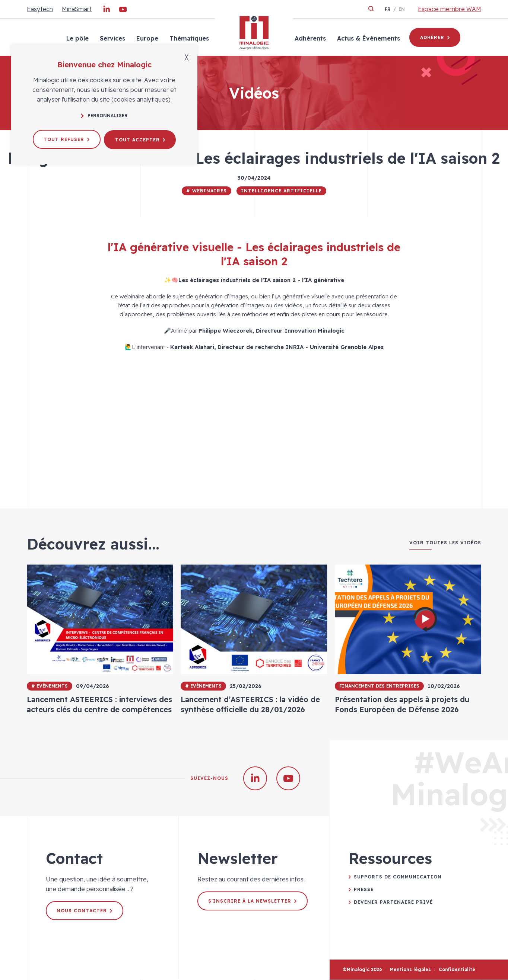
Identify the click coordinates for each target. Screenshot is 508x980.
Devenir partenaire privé (393, 902)
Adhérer (435, 37)
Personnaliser (104, 116)
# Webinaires (207, 191)
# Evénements (50, 686)
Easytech (40, 9)
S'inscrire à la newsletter (253, 901)
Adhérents (310, 38)
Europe (147, 38)
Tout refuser (66, 139)
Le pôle (77, 38)
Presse (364, 890)
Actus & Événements (368, 38)
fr (388, 9)
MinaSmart (77, 9)
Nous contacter (85, 911)
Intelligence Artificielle (281, 191)
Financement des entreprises (379, 686)
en (402, 9)
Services (112, 38)
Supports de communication (398, 877)
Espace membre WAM (450, 9)
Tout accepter (140, 139)
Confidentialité (457, 970)
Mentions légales (410, 970)
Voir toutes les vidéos (445, 543)
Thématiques (189, 38)
